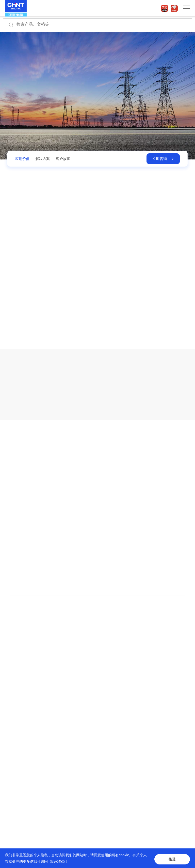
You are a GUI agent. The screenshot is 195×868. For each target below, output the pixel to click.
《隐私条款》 (58, 861)
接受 (172, 858)
